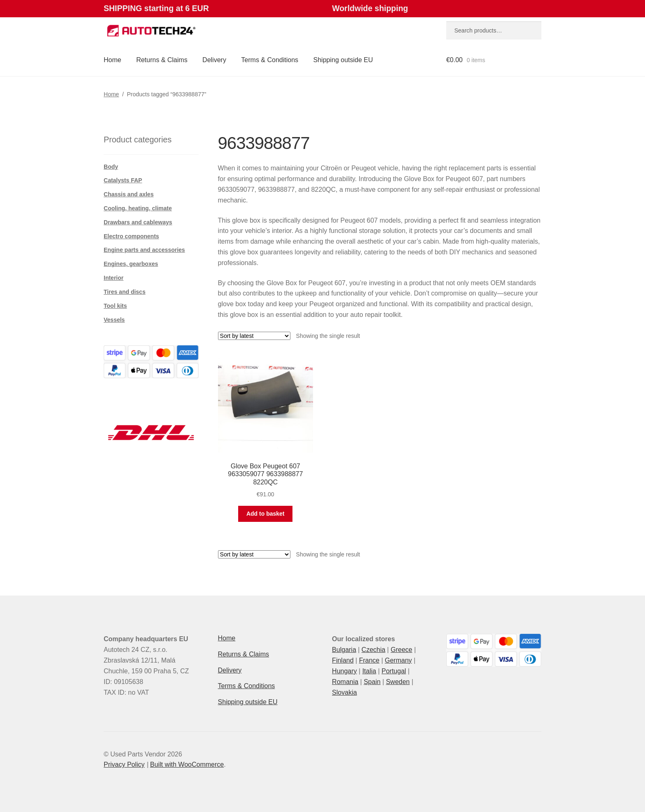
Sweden (398, 682)
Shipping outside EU (343, 60)
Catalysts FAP (123, 180)
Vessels (114, 320)
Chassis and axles (129, 194)
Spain (372, 682)
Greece (401, 650)
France (369, 660)
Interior (114, 278)
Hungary (344, 671)
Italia (369, 671)
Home (113, 60)
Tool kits (115, 306)
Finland (343, 660)
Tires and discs (125, 292)
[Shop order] (254, 336)
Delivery (214, 60)
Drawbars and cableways (138, 222)
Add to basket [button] (266, 514)
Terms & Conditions (270, 60)
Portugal (394, 671)
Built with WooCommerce (187, 764)
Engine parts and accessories (144, 250)
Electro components (131, 236)
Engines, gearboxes (131, 264)
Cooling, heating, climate (138, 208)
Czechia (374, 650)
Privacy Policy (124, 764)
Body (111, 167)
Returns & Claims (162, 60)
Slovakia (344, 692)
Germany (398, 660)
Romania (345, 682)
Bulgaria (344, 650)
